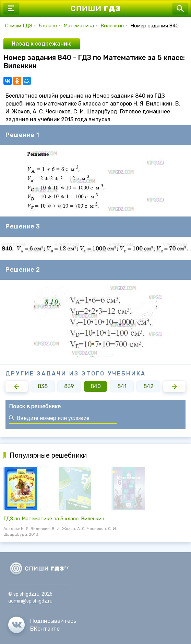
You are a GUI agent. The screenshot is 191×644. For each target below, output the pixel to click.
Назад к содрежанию (42, 44)
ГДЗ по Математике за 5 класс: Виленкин (54, 519)
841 (122, 386)
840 (96, 386)
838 (43, 386)
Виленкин (112, 26)
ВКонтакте (45, 629)
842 (148, 386)
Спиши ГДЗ (19, 26)
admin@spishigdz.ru (30, 601)
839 (69, 386)
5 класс (48, 26)
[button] (17, 386)
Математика (79, 26)
